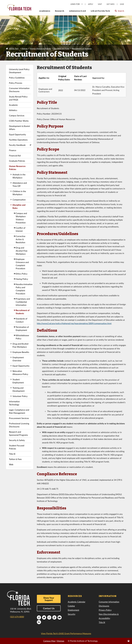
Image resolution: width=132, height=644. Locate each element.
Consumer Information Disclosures (19, 90)
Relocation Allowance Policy (20, 373)
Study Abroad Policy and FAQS (18, 98)
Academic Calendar (77, 602)
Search (119, 12)
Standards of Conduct (22, 320)
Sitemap (61, 641)
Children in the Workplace (19, 193)
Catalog (71, 606)
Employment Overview (18, 359)
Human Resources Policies (40, 48)
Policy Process (16, 83)
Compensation (19, 200)
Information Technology (14, 403)
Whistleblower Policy (22, 337)
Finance (13, 150)
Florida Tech (14, 48)
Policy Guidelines (17, 78)
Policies (25, 48)
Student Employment (18, 381)
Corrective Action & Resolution (20, 239)
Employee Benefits (21, 352)
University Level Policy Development (19, 71)
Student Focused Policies (17, 447)
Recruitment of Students (82, 48)
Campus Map (49, 641)
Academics (45, 11)
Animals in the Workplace (19, 176)
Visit (100, 4)
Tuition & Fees (15, 459)
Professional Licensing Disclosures (19, 425)
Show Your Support (49, 599)
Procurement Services (19, 418)
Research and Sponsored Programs (18, 433)
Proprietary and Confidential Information (23, 302)
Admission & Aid (77, 11)
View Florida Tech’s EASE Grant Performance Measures (66, 633)
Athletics (13, 110)
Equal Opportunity (17, 134)
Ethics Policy (22, 274)
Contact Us (49, 608)
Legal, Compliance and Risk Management (19, 411)
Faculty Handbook (17, 145)
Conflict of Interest (21, 229)
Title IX (12, 454)
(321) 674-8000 (17, 617)
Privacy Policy (105, 610)
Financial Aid (15, 156)
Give (122, 4)
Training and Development (19, 389)
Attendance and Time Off (20, 184)
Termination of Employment (22, 329)
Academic (13, 105)
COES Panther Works (19, 121)
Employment (73, 610)
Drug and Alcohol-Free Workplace (22, 251)
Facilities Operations (18, 140)
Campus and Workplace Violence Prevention (21, 218)
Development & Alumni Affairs (19, 128)
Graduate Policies (17, 161)
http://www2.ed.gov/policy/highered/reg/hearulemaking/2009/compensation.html (74, 323)
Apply (91, 4)
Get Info (110, 4)
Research (60, 11)
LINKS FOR (77, 4)
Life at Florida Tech (100, 11)
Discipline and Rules (61, 48)
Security (72, 614)
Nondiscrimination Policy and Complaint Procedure (23, 289)
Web (11, 464)
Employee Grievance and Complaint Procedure (22, 264)
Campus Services (17, 115)
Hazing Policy (22, 279)
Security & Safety (17, 440)
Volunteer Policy (20, 396)
